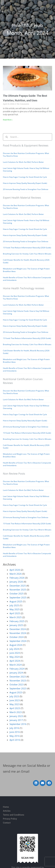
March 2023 (16, 712)
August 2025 (16, 601)
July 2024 (14, 649)
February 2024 (17, 669)
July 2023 (14, 696)
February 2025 (17, 621)
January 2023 (16, 716)
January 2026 (16, 582)
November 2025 (18, 590)
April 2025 (15, 613)
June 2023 (15, 700)
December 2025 (18, 586)
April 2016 (15, 740)
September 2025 (18, 597)
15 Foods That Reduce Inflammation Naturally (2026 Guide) (27, 248)
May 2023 (15, 704)
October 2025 (17, 594)
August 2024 (16, 645)
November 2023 (18, 681)
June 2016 (15, 732)
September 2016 (18, 724)
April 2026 (15, 570)
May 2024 (15, 657)
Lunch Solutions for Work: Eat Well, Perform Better (23, 162)
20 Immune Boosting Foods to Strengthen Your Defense (26, 189)
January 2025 (16, 625)
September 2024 (18, 641)
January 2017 (16, 720)
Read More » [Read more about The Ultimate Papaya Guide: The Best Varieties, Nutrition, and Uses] (8, 120)
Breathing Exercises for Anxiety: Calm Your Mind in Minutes (27, 254)
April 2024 (15, 661)
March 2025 (16, 617)
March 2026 (16, 574)
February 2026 (17, 578)
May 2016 (15, 736)
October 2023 (17, 684)
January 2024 (16, 673)
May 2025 (15, 609)
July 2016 (14, 728)
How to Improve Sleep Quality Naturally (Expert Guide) (25, 183)
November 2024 (18, 633)
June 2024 (15, 653)
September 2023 (18, 688)
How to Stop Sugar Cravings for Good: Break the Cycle (25, 177)
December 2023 (18, 677)
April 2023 (15, 708)
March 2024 (16, 665)
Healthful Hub (28, 25)
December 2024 (18, 629)
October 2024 (17, 637)
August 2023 (16, 692)
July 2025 (14, 605)
